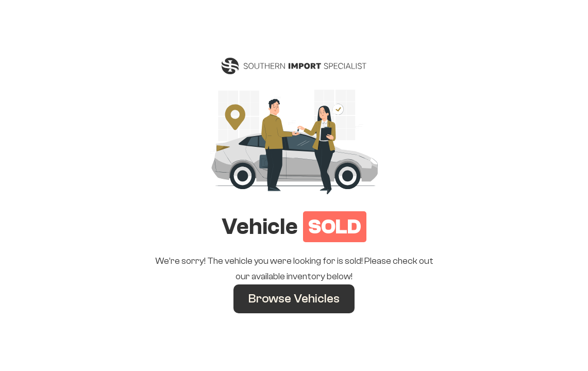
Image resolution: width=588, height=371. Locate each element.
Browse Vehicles (294, 299)
